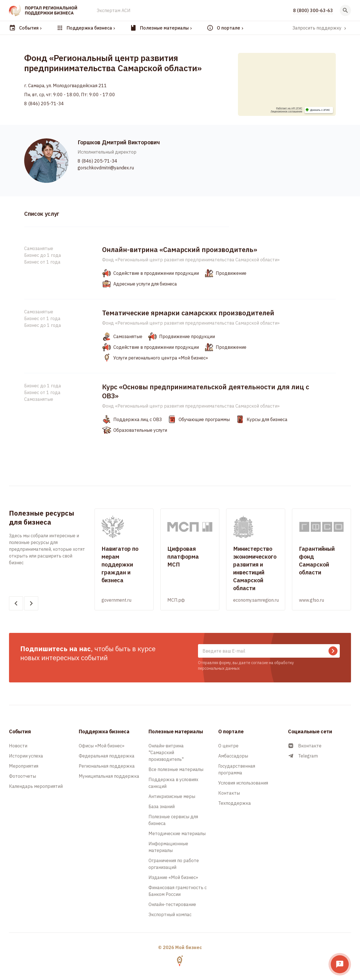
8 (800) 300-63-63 (313, 10)
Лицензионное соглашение (286, 111)
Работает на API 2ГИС (289, 108)
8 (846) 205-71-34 (44, 104)
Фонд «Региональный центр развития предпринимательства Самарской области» (191, 260)
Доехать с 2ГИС (320, 110)
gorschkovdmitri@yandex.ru (106, 168)
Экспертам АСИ (114, 10)
